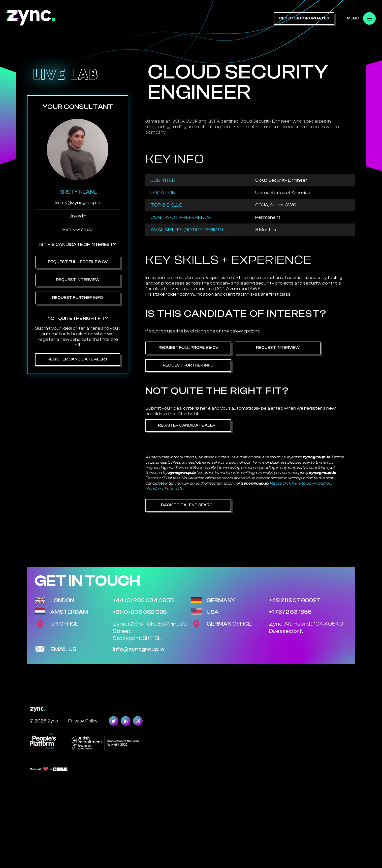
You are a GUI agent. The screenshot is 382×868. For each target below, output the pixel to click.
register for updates (304, 18)
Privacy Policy (83, 721)
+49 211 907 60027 (295, 600)
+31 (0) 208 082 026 (140, 612)
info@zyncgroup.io (138, 649)
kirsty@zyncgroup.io (78, 203)
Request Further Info (78, 298)
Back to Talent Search (188, 505)
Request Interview (78, 280)
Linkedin (78, 216)
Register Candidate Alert (78, 359)
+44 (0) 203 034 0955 (143, 600)
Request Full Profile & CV (78, 262)
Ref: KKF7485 (78, 229)
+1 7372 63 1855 (290, 612)
